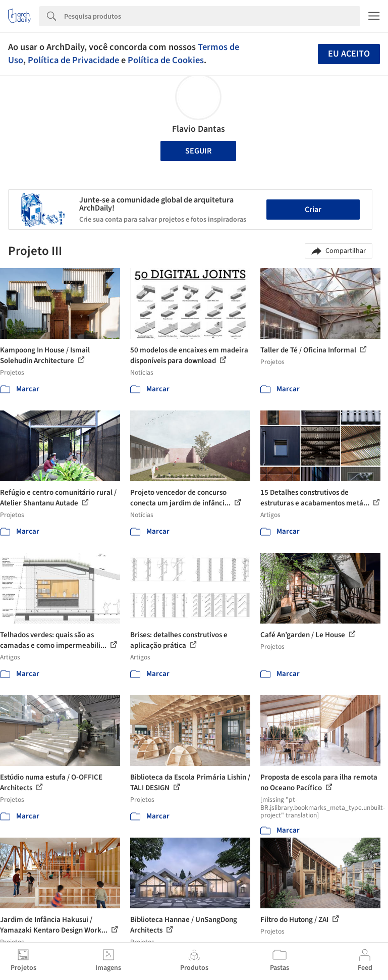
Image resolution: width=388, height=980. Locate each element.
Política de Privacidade (73, 60)
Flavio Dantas (199, 129)
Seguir (198, 151)
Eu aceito (349, 54)
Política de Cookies (166, 60)
